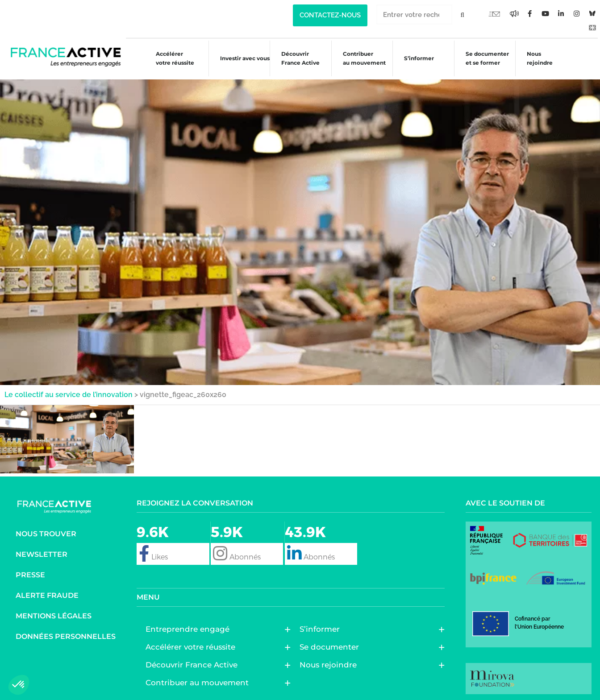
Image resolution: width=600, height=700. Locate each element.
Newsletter (42, 551)
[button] (19, 685)
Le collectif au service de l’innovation (69, 391)
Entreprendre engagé (190, 626)
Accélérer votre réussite (170, 58)
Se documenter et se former (484, 58)
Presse (30, 572)
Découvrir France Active (296, 58)
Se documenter (331, 644)
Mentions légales (54, 613)
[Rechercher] (462, 14)
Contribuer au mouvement (360, 58)
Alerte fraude (47, 592)
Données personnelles (66, 633)
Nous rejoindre (537, 58)
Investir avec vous (240, 60)
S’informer (415, 60)
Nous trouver (46, 531)
